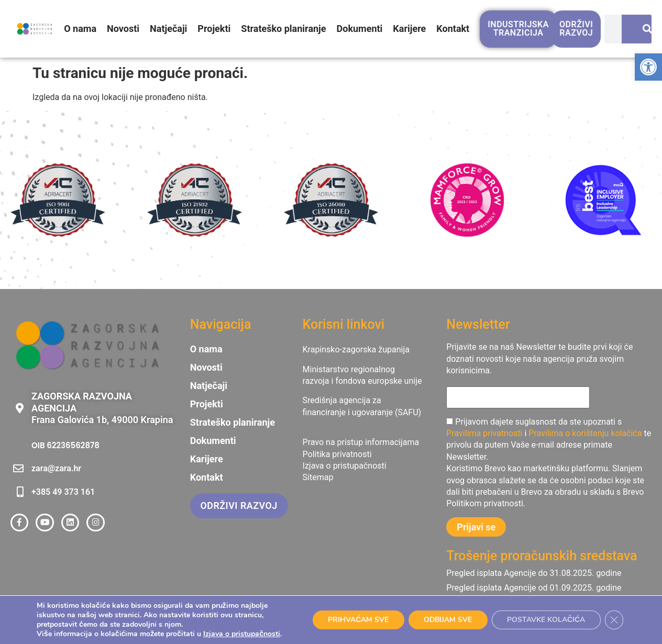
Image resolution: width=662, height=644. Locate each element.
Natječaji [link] (168, 29)
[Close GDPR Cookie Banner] (614, 620)
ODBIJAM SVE (446, 620)
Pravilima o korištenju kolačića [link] (585, 433)
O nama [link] (80, 29)
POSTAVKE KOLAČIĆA (545, 620)
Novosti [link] (123, 29)
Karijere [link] (410, 29)
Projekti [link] (214, 29)
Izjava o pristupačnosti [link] (242, 634)
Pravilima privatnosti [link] (484, 433)
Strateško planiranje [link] (283, 29)
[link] (648, 67)
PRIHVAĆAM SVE (356, 620)
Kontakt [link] (453, 29)
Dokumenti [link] (360, 29)
